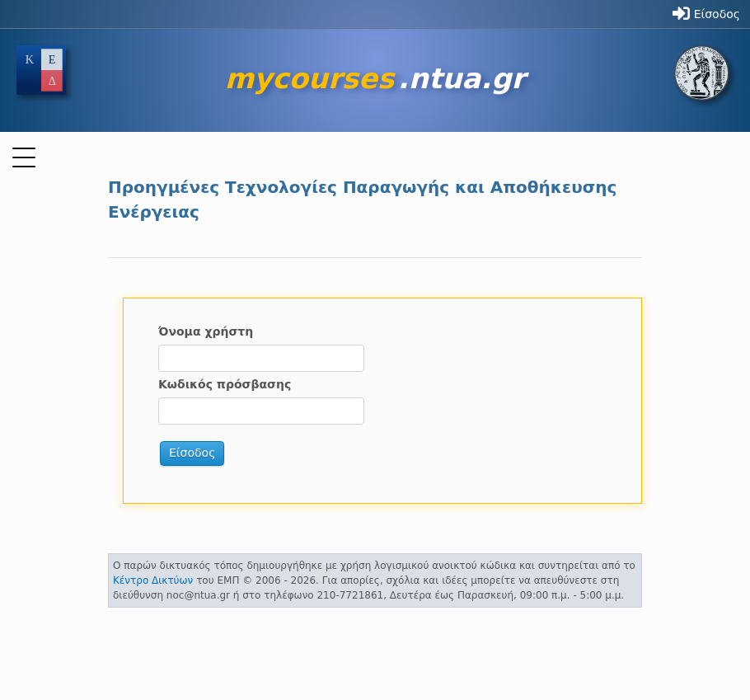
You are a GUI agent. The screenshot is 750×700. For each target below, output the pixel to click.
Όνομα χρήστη (206, 331)
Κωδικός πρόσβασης (225, 384)
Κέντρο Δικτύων (153, 580)
